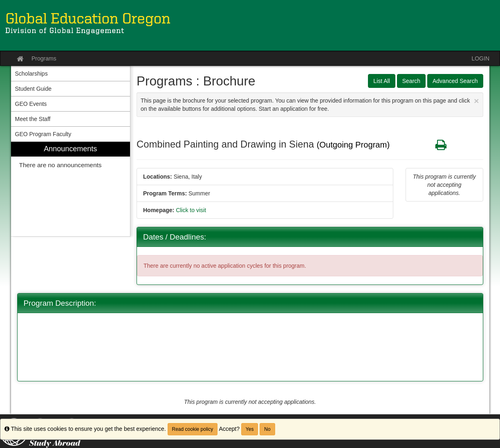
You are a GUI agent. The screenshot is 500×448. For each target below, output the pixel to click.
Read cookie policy (193, 429)
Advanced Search (455, 81)
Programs (44, 58)
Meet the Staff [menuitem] (33, 119)
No (267, 429)
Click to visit (191, 210)
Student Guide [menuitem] (34, 89)
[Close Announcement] (476, 101)
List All (381, 81)
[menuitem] (71, 189)
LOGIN (480, 58)
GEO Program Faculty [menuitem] (43, 134)
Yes (250, 429)
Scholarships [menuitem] (31, 74)
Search (411, 81)
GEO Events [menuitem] (31, 104)
